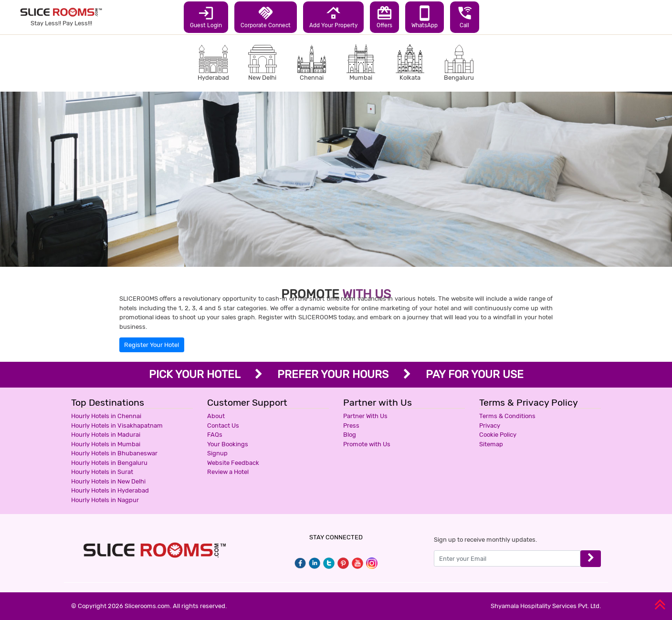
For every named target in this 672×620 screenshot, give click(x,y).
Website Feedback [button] (233, 463)
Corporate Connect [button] (266, 17)
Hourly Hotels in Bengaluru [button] (109, 463)
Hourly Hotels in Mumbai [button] (106, 444)
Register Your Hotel (152, 345)
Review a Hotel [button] (228, 472)
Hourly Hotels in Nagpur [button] (105, 500)
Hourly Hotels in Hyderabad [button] (110, 490)
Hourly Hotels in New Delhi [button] (108, 481)
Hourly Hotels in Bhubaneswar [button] (114, 453)
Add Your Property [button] (333, 17)
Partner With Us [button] (365, 416)
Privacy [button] (490, 426)
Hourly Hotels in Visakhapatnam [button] (117, 426)
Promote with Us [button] (367, 444)
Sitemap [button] (491, 444)
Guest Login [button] (206, 17)
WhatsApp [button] (425, 17)
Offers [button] (384, 17)
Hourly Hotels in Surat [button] (102, 472)
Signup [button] (217, 453)
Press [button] (351, 426)
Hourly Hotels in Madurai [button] (106, 435)
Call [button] (465, 17)
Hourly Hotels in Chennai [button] (106, 416)
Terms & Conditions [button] (507, 416)
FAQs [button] (215, 435)
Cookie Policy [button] (498, 435)
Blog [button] (350, 435)
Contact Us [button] (223, 426)
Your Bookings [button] (228, 444)
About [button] (216, 416)
